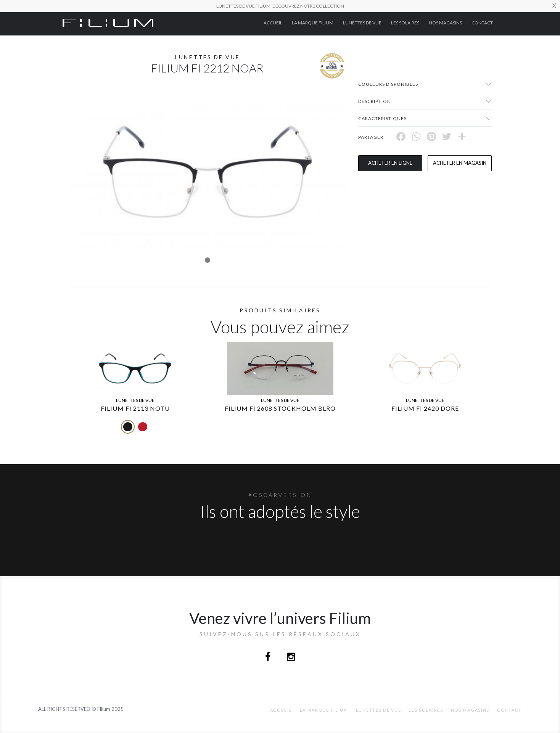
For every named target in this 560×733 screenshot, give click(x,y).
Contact (482, 23)
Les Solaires (405, 23)
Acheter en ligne (390, 163)
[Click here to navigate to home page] (108, 22)
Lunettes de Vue (362, 23)
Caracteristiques (382, 118)
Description (375, 101)
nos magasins (445, 23)
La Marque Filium (313, 23)
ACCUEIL (273, 23)
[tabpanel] (208, 172)
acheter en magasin (460, 163)
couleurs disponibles (388, 84)
